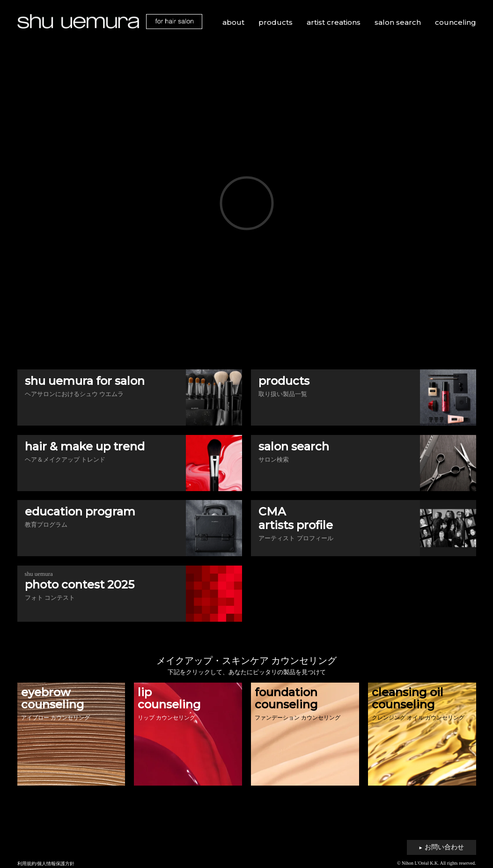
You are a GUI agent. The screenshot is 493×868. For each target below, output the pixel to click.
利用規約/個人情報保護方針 (46, 864)
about (233, 22)
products (276, 22)
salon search (398, 22)
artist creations (334, 22)
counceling (456, 22)
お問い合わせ (441, 847)
